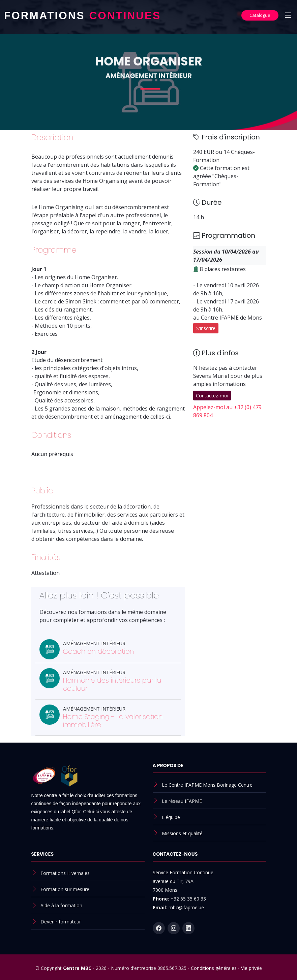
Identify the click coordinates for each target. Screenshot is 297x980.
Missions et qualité (182, 833)
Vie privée (251, 968)
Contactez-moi (212, 396)
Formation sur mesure (65, 889)
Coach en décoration (98, 651)
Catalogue (260, 15)
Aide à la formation (61, 905)
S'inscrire (206, 328)
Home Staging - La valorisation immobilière (113, 721)
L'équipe (171, 817)
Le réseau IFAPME (182, 801)
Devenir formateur (61, 922)
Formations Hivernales (65, 873)
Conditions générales (214, 968)
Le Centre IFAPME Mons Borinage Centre (207, 785)
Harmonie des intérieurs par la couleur (112, 684)
